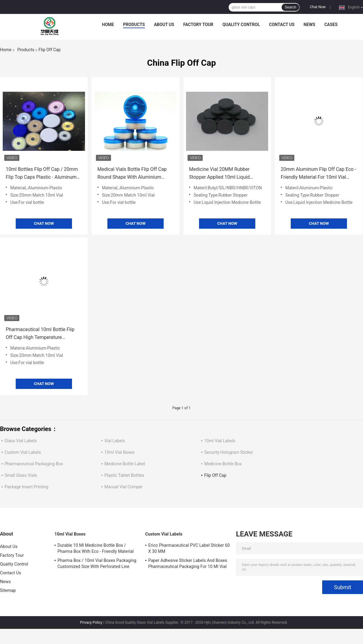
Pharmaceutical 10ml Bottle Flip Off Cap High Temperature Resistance (40, 334)
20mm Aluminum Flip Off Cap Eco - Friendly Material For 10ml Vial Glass (318, 174)
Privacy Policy (91, 622)
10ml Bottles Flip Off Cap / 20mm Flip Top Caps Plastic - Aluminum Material (42, 174)
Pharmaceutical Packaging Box (34, 464)
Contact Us (282, 25)
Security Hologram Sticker (229, 452)
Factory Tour (198, 25)
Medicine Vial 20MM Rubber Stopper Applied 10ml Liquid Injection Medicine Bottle (219, 174)
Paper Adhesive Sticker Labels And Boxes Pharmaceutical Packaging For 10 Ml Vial (188, 563)
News (310, 25)
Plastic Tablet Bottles (124, 475)
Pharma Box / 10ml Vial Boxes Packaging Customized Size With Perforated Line (97, 563)
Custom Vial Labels (23, 452)
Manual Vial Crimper (123, 487)
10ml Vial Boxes (119, 452)
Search (290, 7)
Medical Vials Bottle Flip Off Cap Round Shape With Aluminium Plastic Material (132, 174)
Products (134, 25)
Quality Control (241, 25)
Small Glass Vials (21, 475)
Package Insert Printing (26, 487)
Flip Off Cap (215, 475)
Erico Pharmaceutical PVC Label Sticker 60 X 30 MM (189, 548)
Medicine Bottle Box (223, 464)
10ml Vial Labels (220, 441)
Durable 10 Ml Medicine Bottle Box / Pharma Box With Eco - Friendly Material (96, 548)
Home (108, 25)
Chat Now (318, 7)
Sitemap (8, 590)
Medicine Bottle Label (125, 464)
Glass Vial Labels (21, 441)
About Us (164, 25)
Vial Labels (115, 441)
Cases (331, 25)
